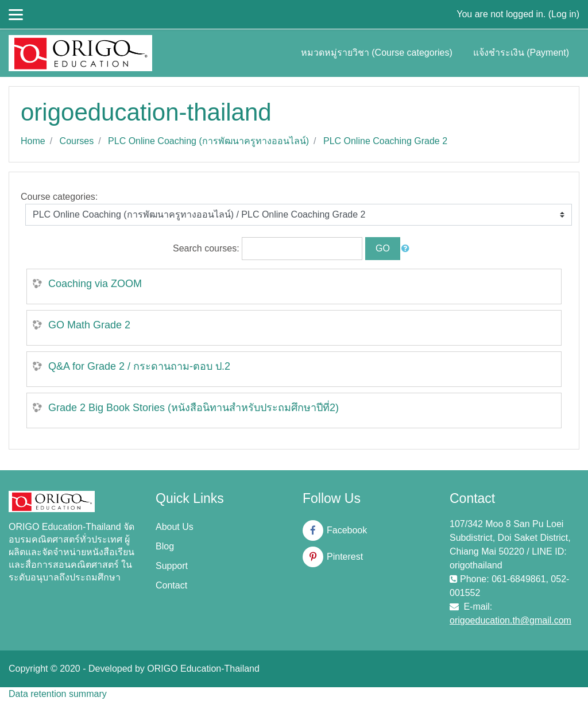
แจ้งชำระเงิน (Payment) (521, 53)
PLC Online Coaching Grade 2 (385, 141)
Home (33, 141)
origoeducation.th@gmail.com (510, 620)
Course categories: (59, 197)
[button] (408, 249)
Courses (77, 141)
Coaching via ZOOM (95, 284)
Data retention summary (58, 694)
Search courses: (207, 248)
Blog (165, 546)
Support (172, 566)
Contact (171, 585)
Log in (564, 14)
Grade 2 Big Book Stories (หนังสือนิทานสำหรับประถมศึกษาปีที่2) (194, 408)
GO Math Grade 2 (89, 325)
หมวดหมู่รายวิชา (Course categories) (377, 53)
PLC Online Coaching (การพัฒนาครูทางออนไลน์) (208, 141)
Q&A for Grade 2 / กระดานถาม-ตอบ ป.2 (139, 366)
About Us (175, 527)
